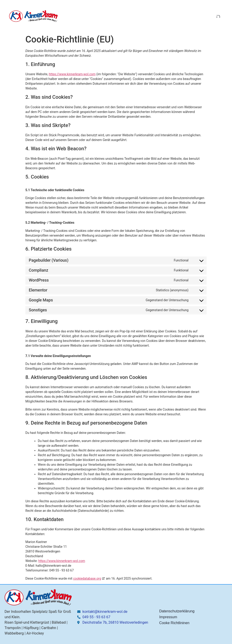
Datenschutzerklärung (177, 611)
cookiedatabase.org (87, 578)
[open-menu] (220, 16)
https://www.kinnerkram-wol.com (72, 74)
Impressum (168, 617)
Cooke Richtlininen (174, 623)
